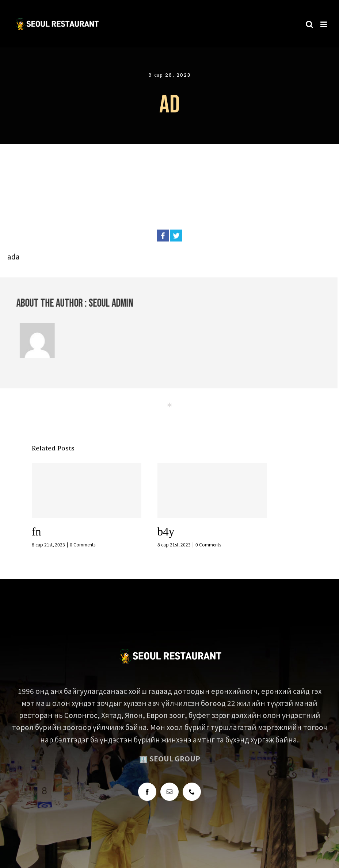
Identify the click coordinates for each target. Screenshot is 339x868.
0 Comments (83, 544)
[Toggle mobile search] (309, 22)
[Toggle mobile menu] (324, 22)
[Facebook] (147, 792)
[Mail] (169, 792)
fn (37, 532)
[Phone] (192, 792)
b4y (166, 532)
